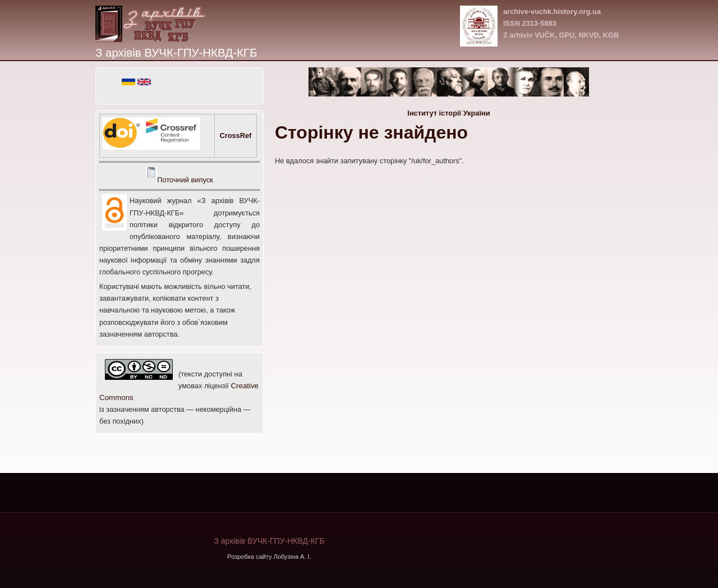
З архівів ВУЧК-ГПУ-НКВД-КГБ (176, 52)
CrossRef (235, 135)
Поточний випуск (185, 180)
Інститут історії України (448, 113)
